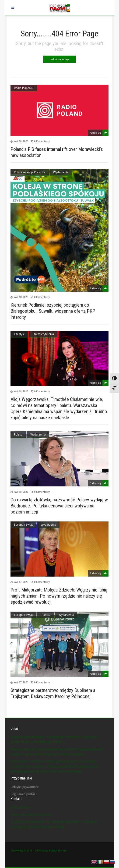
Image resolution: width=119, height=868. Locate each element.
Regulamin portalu (24, 794)
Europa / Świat (23, 525)
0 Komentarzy (42, 141)
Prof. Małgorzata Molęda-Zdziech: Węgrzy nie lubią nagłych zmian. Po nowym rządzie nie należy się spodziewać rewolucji (59, 596)
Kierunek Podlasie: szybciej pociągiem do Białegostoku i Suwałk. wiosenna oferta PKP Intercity (53, 311)
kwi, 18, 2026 (21, 141)
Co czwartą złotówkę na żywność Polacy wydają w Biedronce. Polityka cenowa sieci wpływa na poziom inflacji (59, 506)
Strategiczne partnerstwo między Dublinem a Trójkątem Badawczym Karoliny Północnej (53, 693)
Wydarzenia (61, 172)
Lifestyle (19, 334)
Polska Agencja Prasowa (30, 172)
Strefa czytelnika (43, 334)
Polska (18, 434)
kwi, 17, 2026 (21, 582)
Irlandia (46, 615)
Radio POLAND (24, 88)
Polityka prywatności (25, 787)
